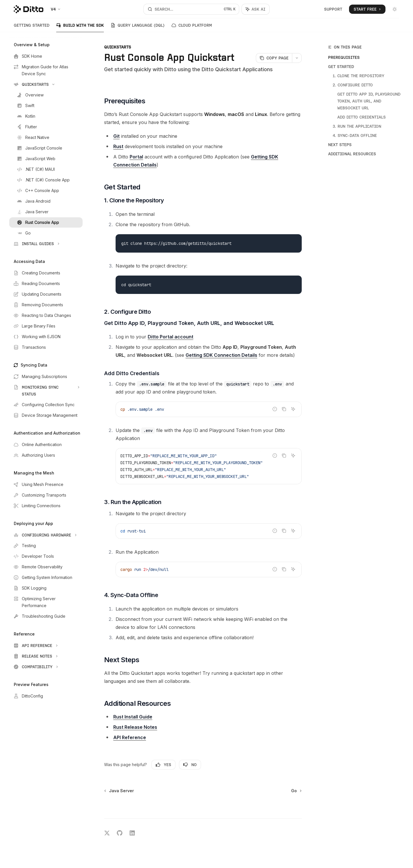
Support (333, 9)
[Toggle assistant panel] (256, 9)
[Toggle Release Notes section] (46, 656)
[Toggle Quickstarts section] (46, 84)
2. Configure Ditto (353, 85)
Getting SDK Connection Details (221, 355)
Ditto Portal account (171, 337)
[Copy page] (274, 58)
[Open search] (191, 9)
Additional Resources (352, 154)
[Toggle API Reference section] (46, 646)
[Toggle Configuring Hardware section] (46, 535)
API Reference (130, 737)
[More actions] (297, 58)
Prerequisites (344, 57)
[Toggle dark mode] (395, 9)
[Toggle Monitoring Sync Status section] (46, 391)
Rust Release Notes (135, 727)
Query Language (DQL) (138, 28)
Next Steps (340, 145)
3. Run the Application (357, 126)
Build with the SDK (80, 28)
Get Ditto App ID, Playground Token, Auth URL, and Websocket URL (370, 101)
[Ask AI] (293, 409)
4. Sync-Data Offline (355, 135)
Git (116, 136)
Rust (118, 146)
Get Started (341, 67)
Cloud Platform (192, 28)
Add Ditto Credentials (362, 117)
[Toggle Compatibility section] (46, 667)
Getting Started (32, 28)
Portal (136, 157)
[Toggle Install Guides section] (46, 244)
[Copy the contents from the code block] (284, 409)
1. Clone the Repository (359, 76)
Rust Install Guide (133, 717)
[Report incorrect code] (275, 409)
